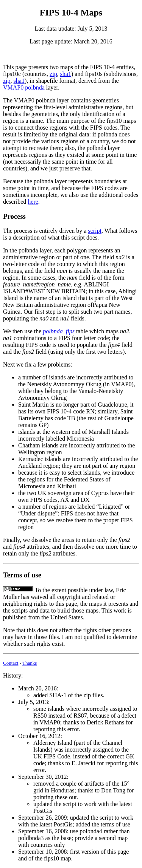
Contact (11, 663)
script (95, 231)
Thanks (30, 663)
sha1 (66, 74)
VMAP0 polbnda (24, 87)
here (33, 202)
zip (53, 74)
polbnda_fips (59, 331)
